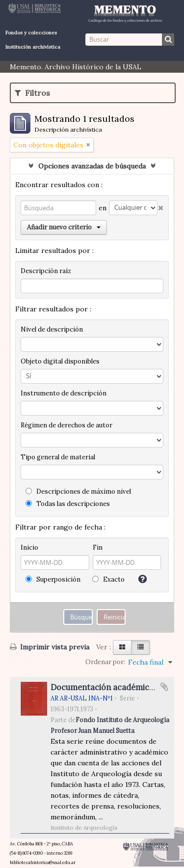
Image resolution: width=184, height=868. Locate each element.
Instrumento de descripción (64, 393)
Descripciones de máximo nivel (78, 491)
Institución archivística (33, 47)
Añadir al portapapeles (164, 687)
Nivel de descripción (52, 329)
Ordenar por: (105, 662)
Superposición (53, 579)
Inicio (29, 547)
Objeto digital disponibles (60, 361)
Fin (98, 547)
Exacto (108, 579)
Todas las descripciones (68, 504)
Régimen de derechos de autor (66, 425)
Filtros (32, 93)
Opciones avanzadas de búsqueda (92, 166)
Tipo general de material (58, 457)
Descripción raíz (46, 271)
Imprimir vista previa (50, 647)
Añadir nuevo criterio (64, 227)
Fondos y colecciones (31, 33)
